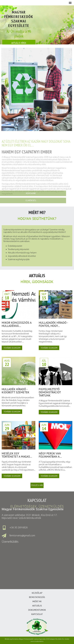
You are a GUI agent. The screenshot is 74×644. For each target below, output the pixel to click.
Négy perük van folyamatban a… (50, 455)
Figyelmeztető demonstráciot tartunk (50, 392)
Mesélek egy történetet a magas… (17, 455)
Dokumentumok (37, 610)
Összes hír (37, 485)
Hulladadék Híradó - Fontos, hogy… (53, 324)
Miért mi (37, 601)
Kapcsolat (37, 614)
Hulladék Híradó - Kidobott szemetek (16, 391)
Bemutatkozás (37, 597)
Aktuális (37, 606)
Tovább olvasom (12, 348)
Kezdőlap (37, 593)
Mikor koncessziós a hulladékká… (17, 324)
